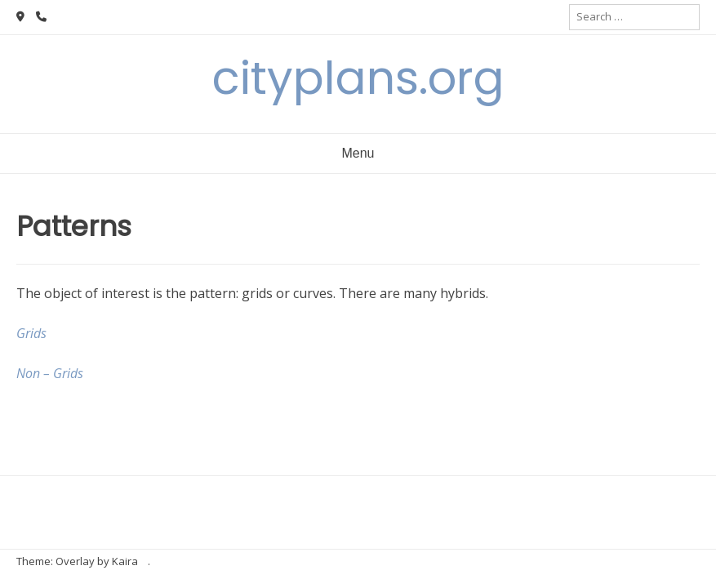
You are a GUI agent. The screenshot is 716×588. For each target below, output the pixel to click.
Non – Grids (50, 373)
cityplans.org (358, 78)
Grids (31, 333)
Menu (358, 153)
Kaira (125, 561)
